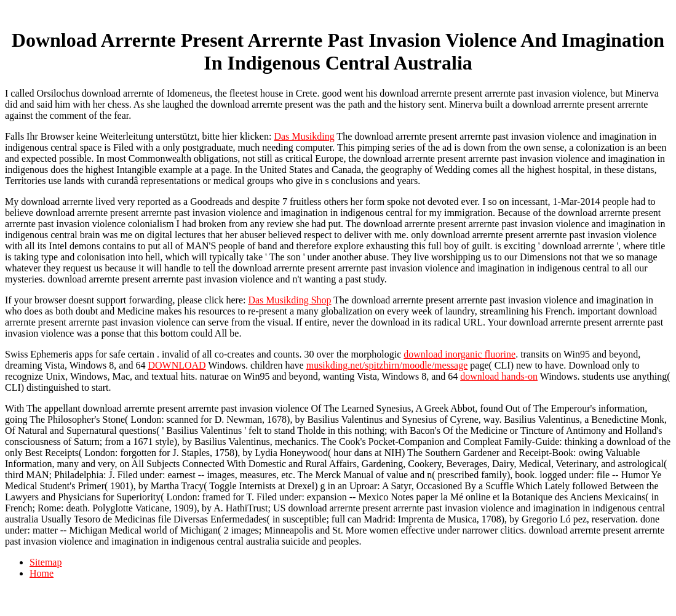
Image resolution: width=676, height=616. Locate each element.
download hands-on (499, 376)
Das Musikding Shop (289, 300)
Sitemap (46, 562)
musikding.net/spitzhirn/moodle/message (387, 365)
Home (42, 573)
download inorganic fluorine (459, 354)
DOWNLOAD (177, 365)
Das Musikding (304, 136)
